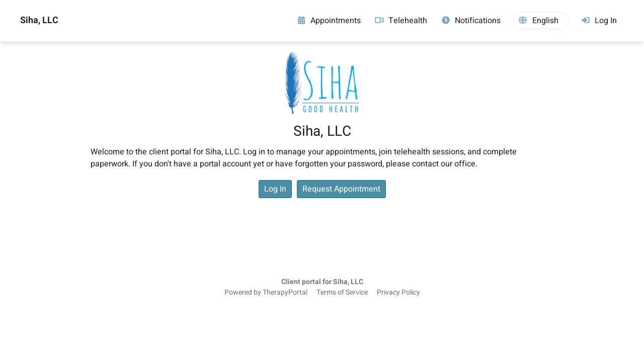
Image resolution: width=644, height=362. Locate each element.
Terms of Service (342, 293)
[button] (541, 21)
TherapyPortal (285, 293)
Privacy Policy (398, 293)
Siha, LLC (39, 21)
